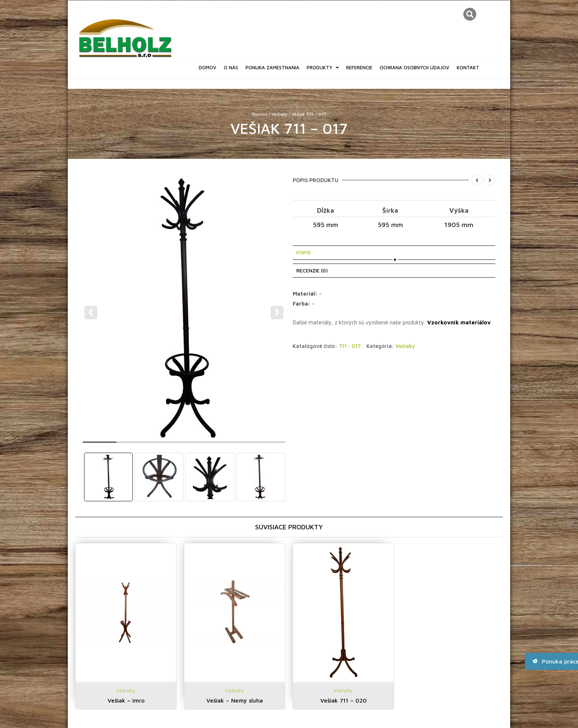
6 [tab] (268, 445)
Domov (208, 67)
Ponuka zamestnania (272, 67)
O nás (231, 67)
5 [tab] (235, 445)
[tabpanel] (185, 307)
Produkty (323, 68)
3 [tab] (167, 445)
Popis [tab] (304, 252)
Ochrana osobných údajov (415, 67)
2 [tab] (133, 445)
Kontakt (468, 67)
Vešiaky (280, 114)
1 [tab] (100, 445)
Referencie (359, 67)
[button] (470, 14)
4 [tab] (201, 445)
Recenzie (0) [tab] (312, 270)
